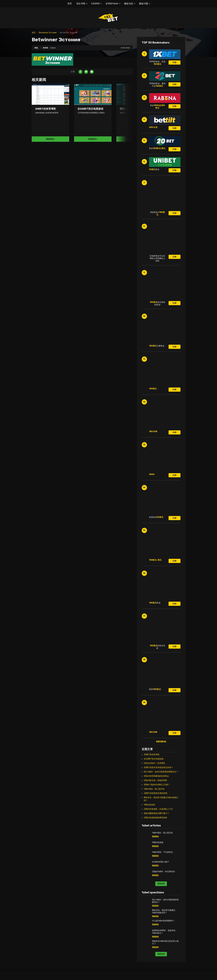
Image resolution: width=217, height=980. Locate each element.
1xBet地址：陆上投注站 (154, 789)
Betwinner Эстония (48, 33)
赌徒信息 (129, 4)
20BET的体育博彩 (152, 755)
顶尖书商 (81, 4)
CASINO (95, 4)
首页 (70, 4)
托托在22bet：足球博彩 (154, 763)
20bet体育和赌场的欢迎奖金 (156, 776)
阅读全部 (161, 884)
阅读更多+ (51, 139)
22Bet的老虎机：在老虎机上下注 (158, 809)
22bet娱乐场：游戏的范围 (155, 780)
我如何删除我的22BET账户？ (157, 813)
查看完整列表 (161, 741)
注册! (175, 62)
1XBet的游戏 (149, 805)
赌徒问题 (144, 4)
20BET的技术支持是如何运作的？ (158, 767)
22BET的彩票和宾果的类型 (156, 793)
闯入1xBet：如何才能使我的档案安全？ (161, 772)
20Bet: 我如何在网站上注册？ (157, 785)
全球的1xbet (112, 4)
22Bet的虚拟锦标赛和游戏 (155, 818)
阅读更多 (155, 836)
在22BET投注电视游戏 (154, 759)
